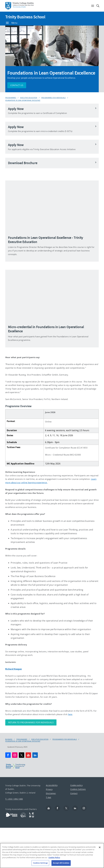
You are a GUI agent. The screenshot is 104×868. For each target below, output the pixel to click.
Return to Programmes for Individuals (31, 722)
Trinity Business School (25, 17)
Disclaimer (51, 793)
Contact (74, 793)
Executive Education (29, 98)
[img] (52, 207)
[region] (52, 856)
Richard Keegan (14, 669)
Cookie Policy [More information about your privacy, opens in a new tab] (54, 857)
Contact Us (17, 85)
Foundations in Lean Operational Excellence (23, 100)
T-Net (49, 797)
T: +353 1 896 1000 (14, 799)
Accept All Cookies (61, 863)
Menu (12, 23)
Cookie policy (76, 785)
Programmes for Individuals (53, 98)
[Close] (100, 847)
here (70, 714)
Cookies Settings (78, 789)
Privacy (49, 789)
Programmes (11, 98)
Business (9, 739)
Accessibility (52, 785)
